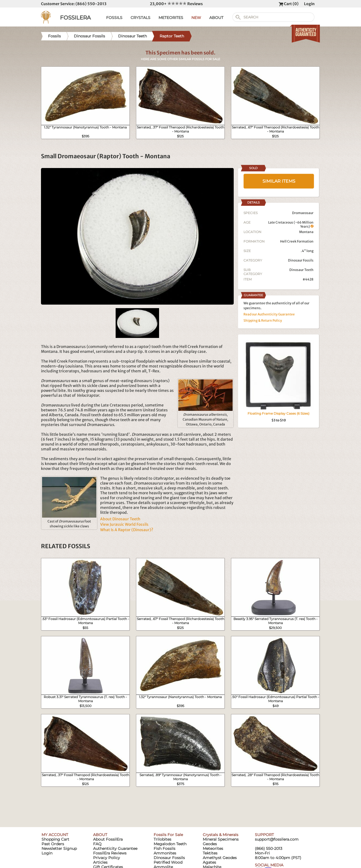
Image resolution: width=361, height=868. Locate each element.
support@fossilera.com (277, 839)
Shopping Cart (55, 839)
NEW (196, 18)
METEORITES (171, 18)
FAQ (97, 844)
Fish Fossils (164, 848)
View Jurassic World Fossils (124, 524)
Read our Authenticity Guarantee (269, 314)
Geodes (210, 844)
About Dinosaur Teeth (120, 519)
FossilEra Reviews (110, 853)
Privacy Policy (107, 858)
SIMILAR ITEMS (279, 181)
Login (309, 4)
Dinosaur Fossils (301, 260)
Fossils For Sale (168, 835)
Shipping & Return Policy (263, 320)
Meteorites (213, 848)
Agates (209, 862)
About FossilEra (108, 839)
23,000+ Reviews (176, 4)
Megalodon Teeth (170, 844)
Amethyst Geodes (220, 858)
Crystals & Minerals (221, 835)
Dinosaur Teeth (301, 270)
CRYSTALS (140, 18)
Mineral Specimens (221, 839)
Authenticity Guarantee (115, 848)
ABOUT (216, 18)
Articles (100, 862)
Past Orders (53, 844)
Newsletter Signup (59, 848)
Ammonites (165, 853)
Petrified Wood (168, 862)
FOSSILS (114, 18)
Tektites (210, 853)
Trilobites (162, 839)
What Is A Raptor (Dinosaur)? (127, 530)
